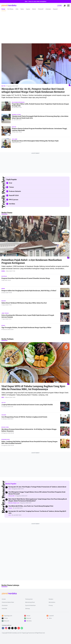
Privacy (51, 605)
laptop (4, 403)
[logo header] (9, 6)
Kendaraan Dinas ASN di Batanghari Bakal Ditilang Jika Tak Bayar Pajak (35, 141)
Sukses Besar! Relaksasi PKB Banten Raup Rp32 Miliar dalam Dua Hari (24, 303)
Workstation (52, 602)
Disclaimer (5, 605)
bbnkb (3, 289)
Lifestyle (48, 9)
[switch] (60, 6)
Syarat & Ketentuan (30, 605)
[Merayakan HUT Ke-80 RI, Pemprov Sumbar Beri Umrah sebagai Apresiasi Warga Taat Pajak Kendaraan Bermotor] (36, 65)
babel (3, 271)
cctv (10, 489)
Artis (17, 9)
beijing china (5, 427)
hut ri (3, 86)
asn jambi (15, 139)
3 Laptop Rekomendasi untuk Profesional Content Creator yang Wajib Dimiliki (27, 405)
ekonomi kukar (6, 439)
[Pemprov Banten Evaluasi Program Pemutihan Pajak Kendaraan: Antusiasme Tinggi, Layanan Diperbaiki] (6, 131)
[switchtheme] (65, 6)
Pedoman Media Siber (8, 602)
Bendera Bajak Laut (14, 503)
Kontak (4, 599)
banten (14, 127)
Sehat (34, 9)
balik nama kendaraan (18, 102)
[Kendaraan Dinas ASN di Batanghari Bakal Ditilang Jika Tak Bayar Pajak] (6, 143)
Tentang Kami (29, 599)
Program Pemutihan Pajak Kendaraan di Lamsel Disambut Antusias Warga (26, 278)
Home (3, 9)
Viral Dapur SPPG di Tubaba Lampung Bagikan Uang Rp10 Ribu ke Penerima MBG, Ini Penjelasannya (33, 388)
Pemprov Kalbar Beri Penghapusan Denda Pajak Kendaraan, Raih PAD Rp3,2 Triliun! (29, 291)
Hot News (10, 9)
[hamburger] (68, 6)
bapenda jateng (16, 115)
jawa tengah (5, 313)
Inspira (28, 9)
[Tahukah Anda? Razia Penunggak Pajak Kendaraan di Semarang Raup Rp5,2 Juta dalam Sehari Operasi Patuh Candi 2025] (6, 119)
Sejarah (55, 9)
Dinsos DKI (11, 496)
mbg (3, 397)
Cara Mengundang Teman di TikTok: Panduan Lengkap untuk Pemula (24, 417)
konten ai (4, 276)
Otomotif (41, 9)
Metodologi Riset (30, 602)
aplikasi (4, 415)
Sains (22, 9)
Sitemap (28, 609)
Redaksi (51, 599)
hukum (10, 508)
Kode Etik (4, 609)
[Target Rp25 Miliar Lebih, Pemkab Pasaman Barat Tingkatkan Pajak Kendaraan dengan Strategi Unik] (6, 106)
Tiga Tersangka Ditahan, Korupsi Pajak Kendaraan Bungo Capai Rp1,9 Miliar (26, 328)
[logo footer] (9, 594)
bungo (3, 325)
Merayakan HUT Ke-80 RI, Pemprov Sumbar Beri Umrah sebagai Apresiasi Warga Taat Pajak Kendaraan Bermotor (33, 90)
